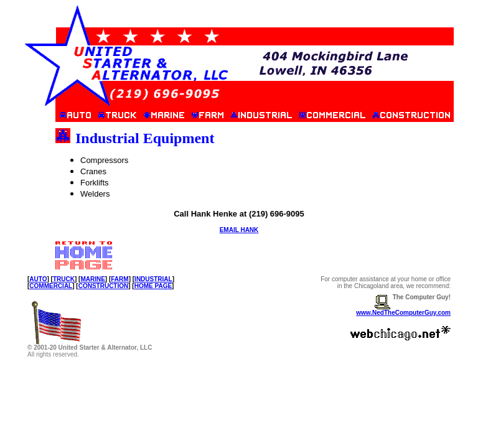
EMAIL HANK (239, 230)
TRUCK (64, 279)
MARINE (92, 279)
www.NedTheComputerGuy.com (403, 313)
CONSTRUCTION (104, 286)
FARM (119, 279)
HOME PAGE (153, 286)
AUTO (38, 279)
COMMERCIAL (51, 286)
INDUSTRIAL (153, 279)
